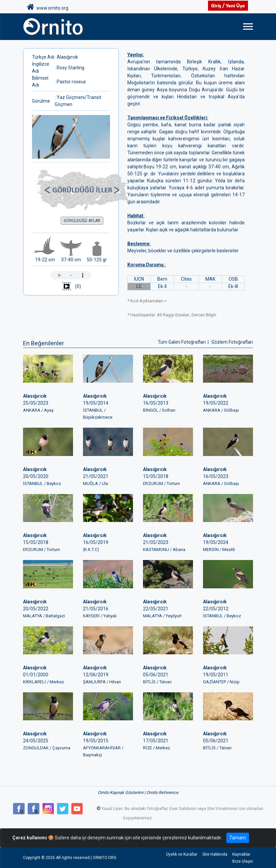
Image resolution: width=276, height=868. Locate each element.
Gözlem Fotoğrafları (232, 342)
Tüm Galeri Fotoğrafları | (184, 342)
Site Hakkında (214, 854)
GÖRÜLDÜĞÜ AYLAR (82, 221)
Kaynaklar (241, 854)
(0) (71, 287)
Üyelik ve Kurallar (181, 854)
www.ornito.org (48, 7)
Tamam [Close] (238, 838)
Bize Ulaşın (243, 861)
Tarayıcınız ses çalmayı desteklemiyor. (71, 275)
